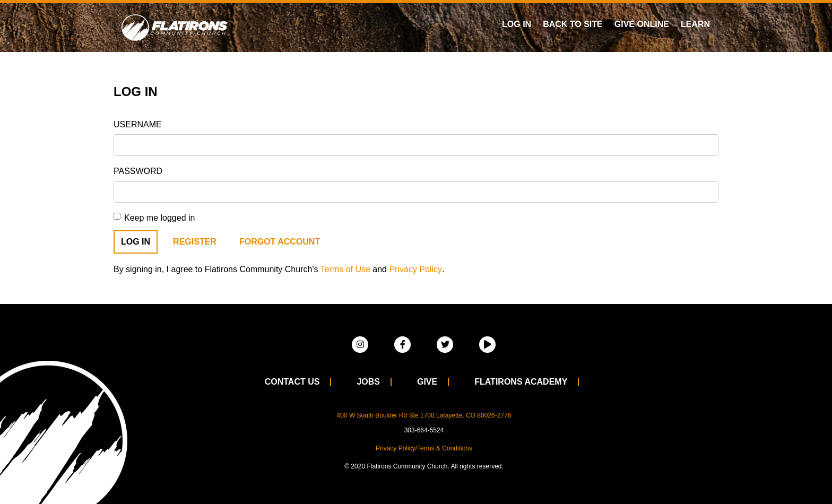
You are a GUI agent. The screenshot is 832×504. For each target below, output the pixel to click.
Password (138, 171)
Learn (695, 24)
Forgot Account (280, 242)
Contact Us (292, 382)
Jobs (368, 382)
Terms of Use (345, 269)
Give (427, 382)
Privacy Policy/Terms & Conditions (424, 448)
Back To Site (573, 24)
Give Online (642, 24)
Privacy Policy (415, 269)
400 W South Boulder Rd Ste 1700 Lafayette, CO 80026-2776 (424, 415)
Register (195, 242)
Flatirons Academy (521, 382)
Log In (517, 24)
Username (138, 124)
